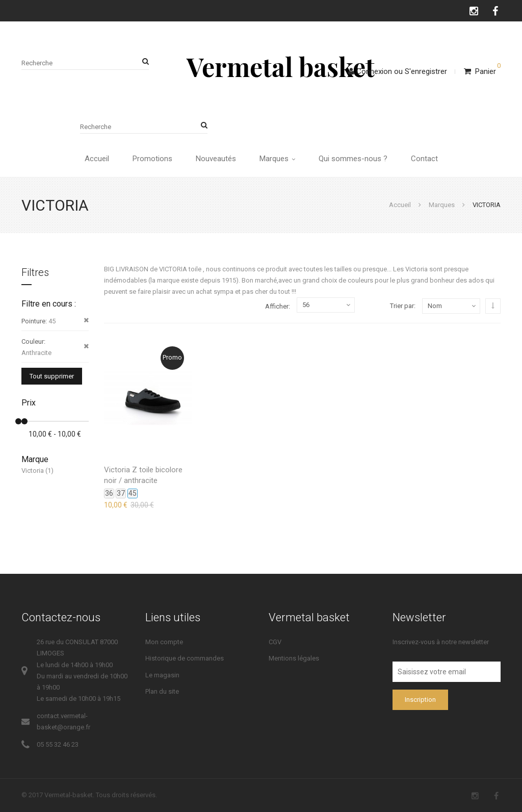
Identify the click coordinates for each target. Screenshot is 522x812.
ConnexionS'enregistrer (398, 71)
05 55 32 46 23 (58, 744)
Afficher (277, 306)
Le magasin (162, 675)
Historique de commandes (185, 658)
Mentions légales (294, 658)
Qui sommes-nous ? (353, 159)
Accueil (97, 159)
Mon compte (164, 642)
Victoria (33, 471)
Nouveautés (216, 159)
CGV (275, 642)
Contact (424, 159)
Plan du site (162, 691)
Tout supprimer (52, 376)
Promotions (152, 159)
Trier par (402, 306)
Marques (277, 159)
